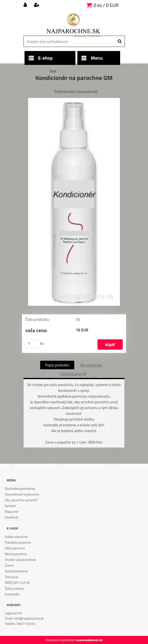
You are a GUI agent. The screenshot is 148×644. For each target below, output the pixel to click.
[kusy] (31, 343)
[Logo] (73, 25)
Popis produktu (57, 365)
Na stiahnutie (91, 365)
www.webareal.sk (89, 640)
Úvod (53, 71)
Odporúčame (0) (73, 374)
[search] (120, 41)
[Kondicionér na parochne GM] (74, 100)
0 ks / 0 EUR (106, 5)
